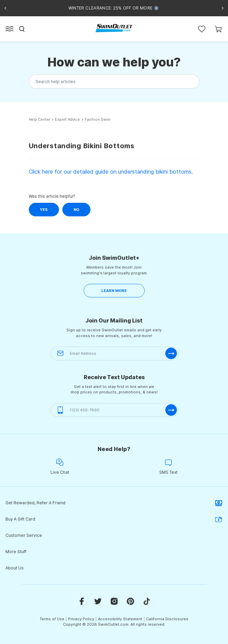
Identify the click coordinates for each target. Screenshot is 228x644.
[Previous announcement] (5, 8)
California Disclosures (167, 619)
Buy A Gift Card (114, 519)
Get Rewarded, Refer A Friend (114, 503)
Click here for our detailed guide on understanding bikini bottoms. (111, 172)
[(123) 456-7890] (114, 410)
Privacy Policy (81, 619)
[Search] (22, 29)
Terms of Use (52, 619)
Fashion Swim (98, 120)
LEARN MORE (114, 291)
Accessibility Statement (120, 619)
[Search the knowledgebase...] (114, 82)
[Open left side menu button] (9, 29)
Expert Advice (67, 120)
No (76, 210)
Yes (44, 210)
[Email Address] (114, 354)
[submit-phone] (171, 410)
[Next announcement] (223, 8)
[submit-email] (171, 353)
